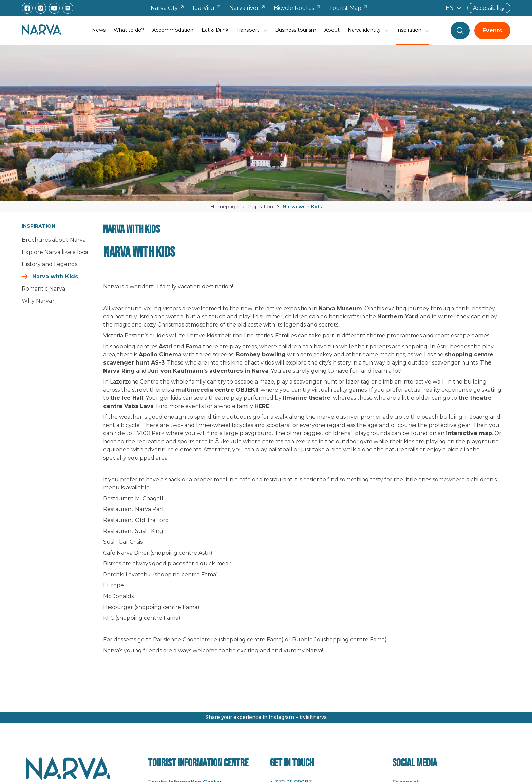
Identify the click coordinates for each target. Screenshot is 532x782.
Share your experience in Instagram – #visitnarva (266, 717)
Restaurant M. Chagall (133, 498)
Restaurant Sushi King (133, 531)
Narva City (168, 8)
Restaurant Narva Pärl (133, 509)
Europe (113, 585)
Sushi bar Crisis (123, 542)
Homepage (224, 207)
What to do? (129, 30)
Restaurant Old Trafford (136, 520)
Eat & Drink (215, 30)
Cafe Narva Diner (126, 553)
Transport (248, 30)
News (99, 30)
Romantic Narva (43, 289)
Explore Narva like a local (56, 252)
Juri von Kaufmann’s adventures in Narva (208, 371)
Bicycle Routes (297, 8)
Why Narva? (38, 301)
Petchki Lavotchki (127, 574)
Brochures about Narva (54, 240)
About (332, 30)
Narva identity (364, 30)
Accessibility (489, 8)
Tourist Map (349, 8)
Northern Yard (398, 316)
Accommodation (173, 30)
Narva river (248, 8)
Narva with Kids (55, 276)
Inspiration (409, 30)
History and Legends (50, 264)
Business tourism (296, 30)
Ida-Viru (207, 8)
